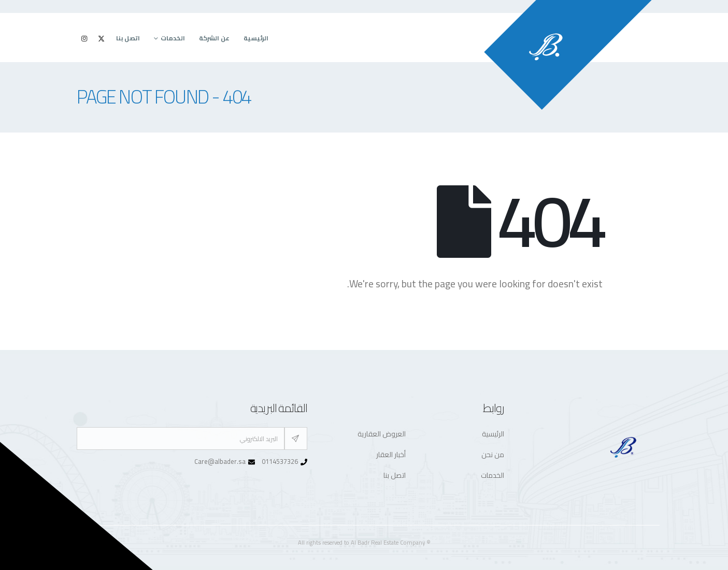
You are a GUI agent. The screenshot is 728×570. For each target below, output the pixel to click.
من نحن (493, 455)
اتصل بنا (128, 38)
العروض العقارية (382, 434)
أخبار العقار (391, 455)
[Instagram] (84, 38)
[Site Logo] (568, 55)
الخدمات (173, 38)
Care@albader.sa (220, 462)
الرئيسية (256, 38)
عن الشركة (214, 38)
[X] (102, 38)
